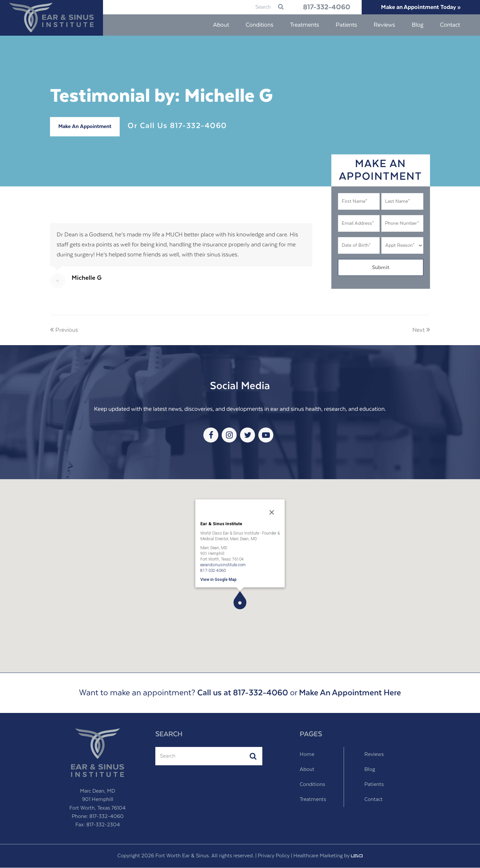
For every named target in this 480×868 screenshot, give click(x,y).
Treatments (313, 800)
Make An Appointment (85, 127)
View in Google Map (218, 580)
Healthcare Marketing (318, 856)
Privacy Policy (274, 856)
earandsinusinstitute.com (223, 565)
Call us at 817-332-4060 (243, 693)
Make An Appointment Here (350, 693)
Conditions (312, 785)
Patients (374, 785)
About (307, 770)
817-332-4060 (323, 7)
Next (421, 330)
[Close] (272, 513)
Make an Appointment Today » (420, 7)
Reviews (374, 755)
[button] (240, 600)
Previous (64, 330)
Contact (373, 800)
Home (307, 755)
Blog (370, 770)
